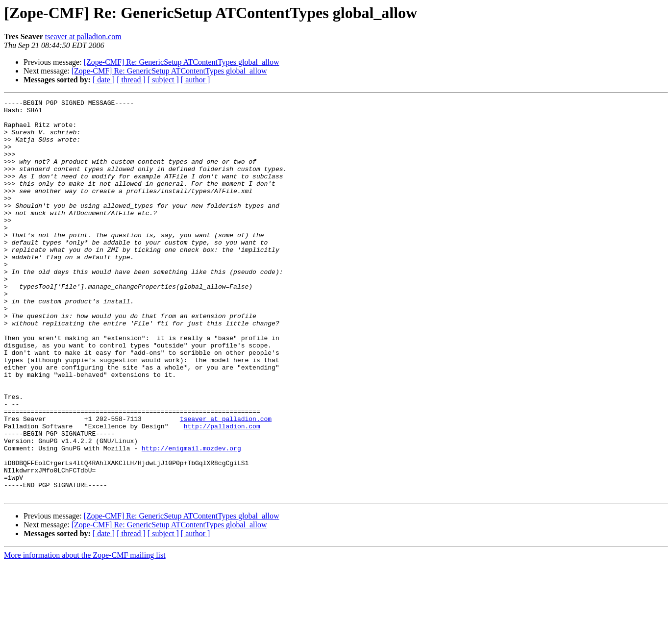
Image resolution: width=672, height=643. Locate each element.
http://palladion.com (222, 492)
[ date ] (104, 80)
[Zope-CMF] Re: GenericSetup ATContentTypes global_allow (182, 62)
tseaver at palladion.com (83, 37)
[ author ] (196, 80)
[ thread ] (131, 80)
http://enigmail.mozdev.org (191, 519)
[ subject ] (163, 80)
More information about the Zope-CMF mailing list (85, 634)
